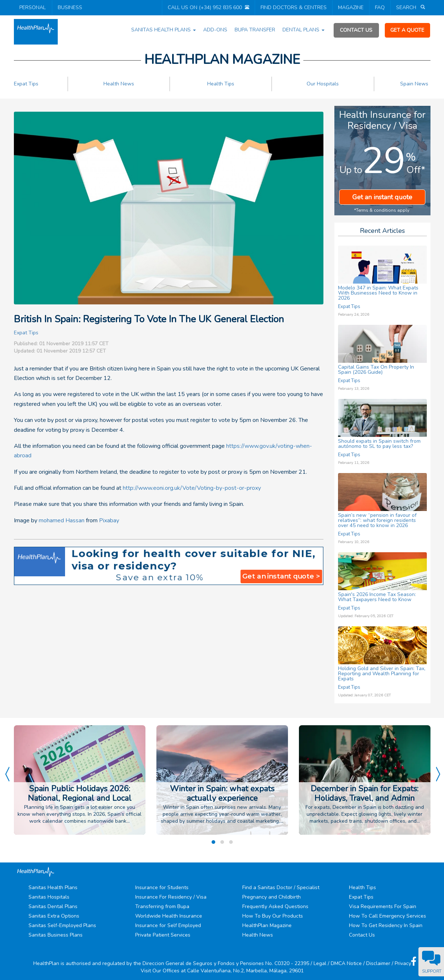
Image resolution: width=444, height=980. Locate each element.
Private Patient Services (163, 935)
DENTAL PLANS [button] (303, 30)
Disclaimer (378, 963)
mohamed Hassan (62, 520)
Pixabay (109, 520)
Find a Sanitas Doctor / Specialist (281, 887)
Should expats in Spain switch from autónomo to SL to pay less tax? (379, 444)
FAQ (380, 7)
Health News (119, 84)
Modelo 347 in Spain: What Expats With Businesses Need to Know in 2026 (378, 293)
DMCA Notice (346, 963)
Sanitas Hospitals (49, 897)
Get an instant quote (382, 197)
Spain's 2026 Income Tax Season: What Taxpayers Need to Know (377, 597)
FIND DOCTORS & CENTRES (294, 7)
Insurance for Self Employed (168, 925)
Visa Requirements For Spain (383, 906)
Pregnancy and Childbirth (272, 897)
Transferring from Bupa (162, 906)
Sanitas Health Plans (53, 887)
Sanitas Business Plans (56, 935)
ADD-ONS (215, 30)
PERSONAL (33, 7)
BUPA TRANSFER (255, 30)
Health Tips (221, 84)
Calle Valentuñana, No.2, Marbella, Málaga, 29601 (245, 971)
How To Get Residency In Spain (386, 925)
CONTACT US (356, 30)
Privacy (403, 963)
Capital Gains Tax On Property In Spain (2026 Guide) (376, 370)
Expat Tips (26, 84)
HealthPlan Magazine (267, 925)
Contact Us (362, 935)
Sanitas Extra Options (54, 916)
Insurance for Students (162, 887)
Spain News (414, 84)
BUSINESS (70, 7)
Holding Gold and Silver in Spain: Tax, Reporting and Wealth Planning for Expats (382, 674)
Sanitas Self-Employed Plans (62, 925)
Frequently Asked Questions (275, 906)
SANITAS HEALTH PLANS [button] (164, 30)
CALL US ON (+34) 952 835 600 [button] (205, 7)
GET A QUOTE (407, 30)
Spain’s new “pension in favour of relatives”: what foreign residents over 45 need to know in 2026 (377, 520)
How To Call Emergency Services (388, 916)
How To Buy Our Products (273, 916)
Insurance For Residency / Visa (171, 897)
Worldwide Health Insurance (169, 916)
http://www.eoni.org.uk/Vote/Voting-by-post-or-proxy (192, 488)
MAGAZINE (351, 7)
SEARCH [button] (407, 7)
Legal (320, 963)
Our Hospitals (323, 84)
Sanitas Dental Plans (53, 906)
